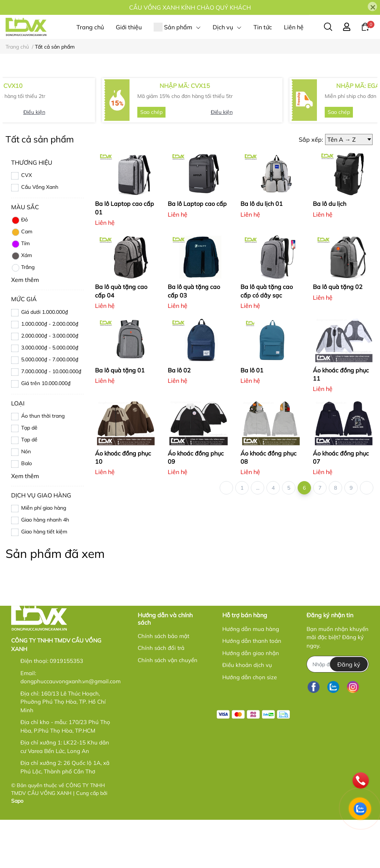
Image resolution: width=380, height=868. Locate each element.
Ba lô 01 (252, 418)
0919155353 (66, 709)
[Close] (372, 6)
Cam (22, 280)
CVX (27, 223)
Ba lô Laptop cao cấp (197, 252)
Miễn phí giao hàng (44, 556)
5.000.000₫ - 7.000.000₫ (50, 407)
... (258, 536)
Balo (27, 511)
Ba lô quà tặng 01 (120, 418)
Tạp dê (29, 476)
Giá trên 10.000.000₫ (46, 431)
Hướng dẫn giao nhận (251, 701)
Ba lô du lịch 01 (262, 252)
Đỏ (19, 269)
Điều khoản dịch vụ (247, 713)
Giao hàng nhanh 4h (45, 568)
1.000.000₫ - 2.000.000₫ (50, 372)
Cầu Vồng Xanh (40, 235)
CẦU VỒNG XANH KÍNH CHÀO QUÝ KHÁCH (190, 7)
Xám (22, 304)
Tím (20, 292)
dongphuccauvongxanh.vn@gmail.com (71, 729)
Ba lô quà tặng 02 (338, 335)
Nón (26, 499)
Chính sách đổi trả (161, 696)
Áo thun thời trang (43, 464)
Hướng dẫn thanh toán (252, 689)
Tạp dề (29, 487)
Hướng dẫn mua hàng (251, 677)
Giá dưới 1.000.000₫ (45, 360)
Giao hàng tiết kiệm (44, 579)
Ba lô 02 (179, 418)
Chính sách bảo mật (163, 684)
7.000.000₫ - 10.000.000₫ (51, 419)
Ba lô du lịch (330, 252)
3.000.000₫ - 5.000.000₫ (50, 395)
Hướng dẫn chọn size (250, 725)
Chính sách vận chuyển (168, 708)
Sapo (17, 849)
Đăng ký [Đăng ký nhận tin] (349, 712)
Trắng (23, 316)
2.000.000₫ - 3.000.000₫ (50, 384)
